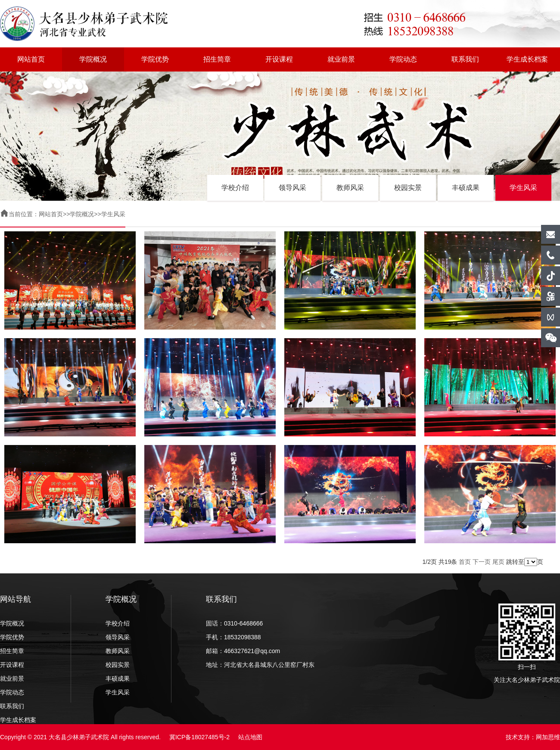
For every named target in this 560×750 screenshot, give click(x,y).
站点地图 (250, 737)
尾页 (498, 562)
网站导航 (16, 599)
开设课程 (279, 59)
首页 (465, 562)
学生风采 (523, 188)
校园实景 (408, 188)
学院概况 (93, 59)
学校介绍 (235, 188)
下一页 (482, 562)
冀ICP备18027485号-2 (199, 737)
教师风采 (350, 188)
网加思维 (548, 737)
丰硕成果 (466, 188)
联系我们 (465, 59)
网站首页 (31, 59)
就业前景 (341, 59)
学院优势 (155, 59)
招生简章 (217, 59)
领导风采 (292, 188)
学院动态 (403, 59)
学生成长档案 (527, 59)
